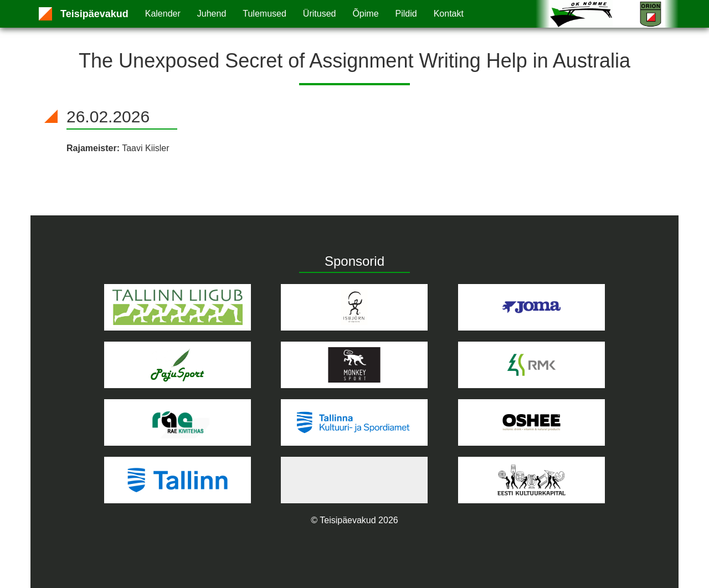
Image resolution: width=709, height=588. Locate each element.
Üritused (320, 14)
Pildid (406, 14)
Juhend (212, 14)
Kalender (163, 14)
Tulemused (264, 14)
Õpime (365, 14)
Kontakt (449, 14)
